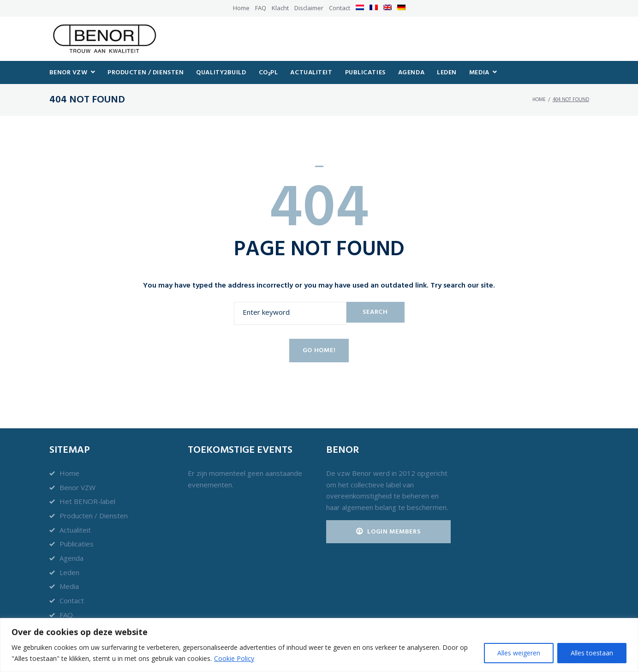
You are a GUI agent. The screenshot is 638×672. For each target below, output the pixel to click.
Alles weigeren (519, 653)
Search (375, 316)
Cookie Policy (234, 658)
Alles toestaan (592, 653)
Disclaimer (309, 8)
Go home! (319, 355)
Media (69, 586)
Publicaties (77, 544)
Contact (340, 8)
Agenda (72, 558)
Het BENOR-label (87, 501)
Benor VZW (78, 487)
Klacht (280, 8)
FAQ (261, 8)
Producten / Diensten (94, 516)
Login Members (388, 532)
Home (241, 8)
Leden (69, 572)
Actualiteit (75, 530)
